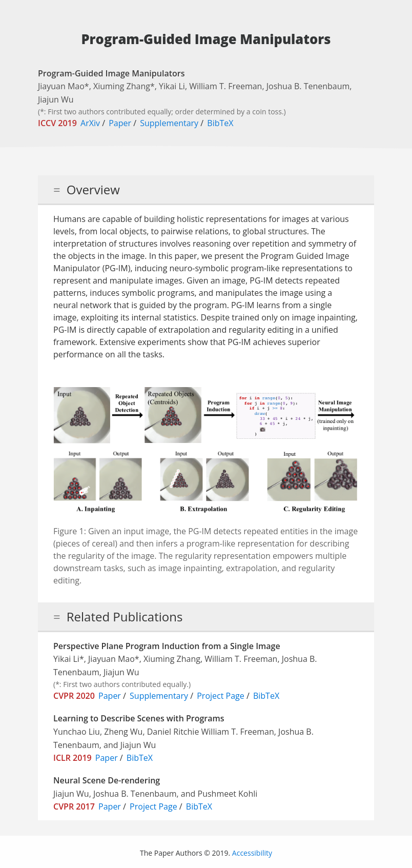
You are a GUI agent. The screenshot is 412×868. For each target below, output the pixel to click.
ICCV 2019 (57, 123)
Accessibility (252, 853)
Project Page (221, 696)
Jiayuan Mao (61, 86)
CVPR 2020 (74, 696)
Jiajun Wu (56, 99)
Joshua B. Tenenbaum (308, 86)
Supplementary (169, 123)
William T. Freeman (225, 86)
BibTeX (220, 123)
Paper (120, 123)
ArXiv (90, 123)
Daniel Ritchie (173, 732)
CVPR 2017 (74, 806)
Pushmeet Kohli (228, 794)
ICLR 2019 (73, 758)
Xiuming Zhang (122, 86)
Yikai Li (172, 86)
